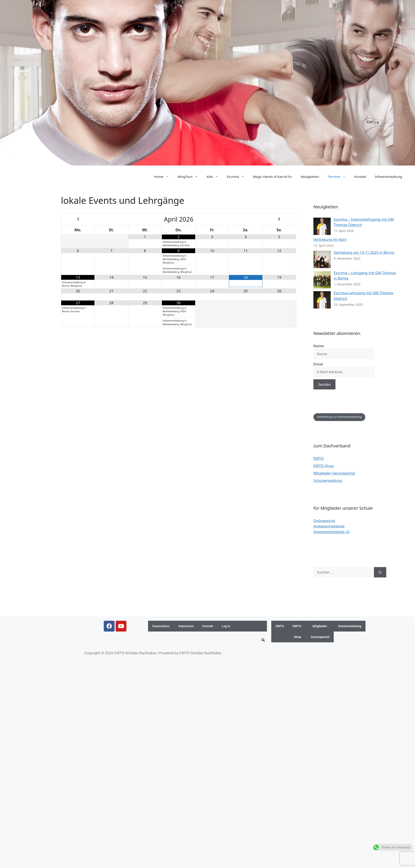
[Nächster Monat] (279, 219)
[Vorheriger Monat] (78, 219)
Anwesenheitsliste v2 (331, 532)
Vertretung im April (330, 239)
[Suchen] (380, 572)
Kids (215, 177)
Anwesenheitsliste (329, 526)
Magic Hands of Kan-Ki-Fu (272, 177)
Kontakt (360, 177)
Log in (226, 626)
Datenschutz (161, 626)
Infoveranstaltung (388, 177)
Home (164, 177)
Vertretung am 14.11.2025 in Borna (364, 252)
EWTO (319, 458)
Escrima (238, 177)
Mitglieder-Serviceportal (334, 473)
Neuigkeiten (310, 177)
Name (319, 346)
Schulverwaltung (328, 480)
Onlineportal (324, 521)
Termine (339, 177)
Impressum (186, 626)
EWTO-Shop (324, 466)
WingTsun (190, 177)
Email (318, 364)
